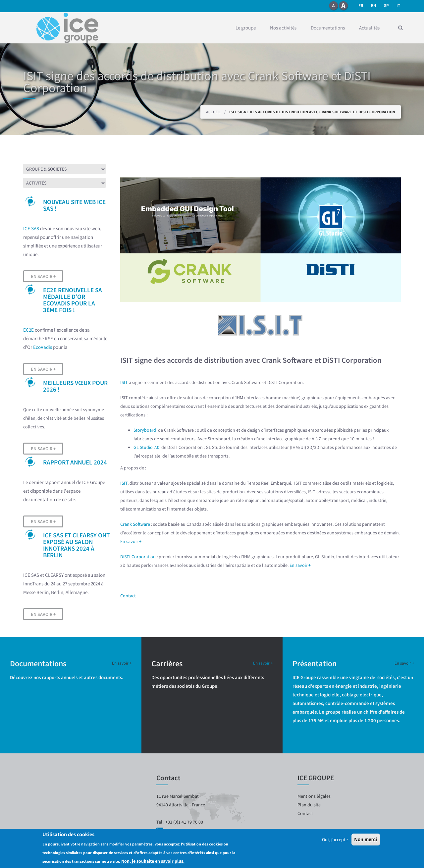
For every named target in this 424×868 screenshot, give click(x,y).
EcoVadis (43, 347)
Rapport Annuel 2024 (75, 462)
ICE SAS (31, 228)
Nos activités (283, 28)
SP (386, 5)
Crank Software (135, 524)
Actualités (369, 28)
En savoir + (43, 276)
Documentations (328, 28)
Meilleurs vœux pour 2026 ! (75, 386)
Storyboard (145, 430)
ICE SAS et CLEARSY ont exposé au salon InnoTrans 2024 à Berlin (76, 545)
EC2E (28, 330)
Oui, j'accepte (335, 840)
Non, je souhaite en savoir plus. (153, 861)
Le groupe (246, 28)
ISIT (124, 382)
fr (361, 5)
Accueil (213, 112)
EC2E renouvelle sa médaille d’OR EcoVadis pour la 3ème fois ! (73, 300)
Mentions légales (314, 796)
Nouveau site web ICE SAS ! (74, 205)
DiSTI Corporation (138, 557)
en (374, 5)
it (398, 5)
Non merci (366, 840)
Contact (128, 596)
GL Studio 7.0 (147, 447)
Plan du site (309, 805)
